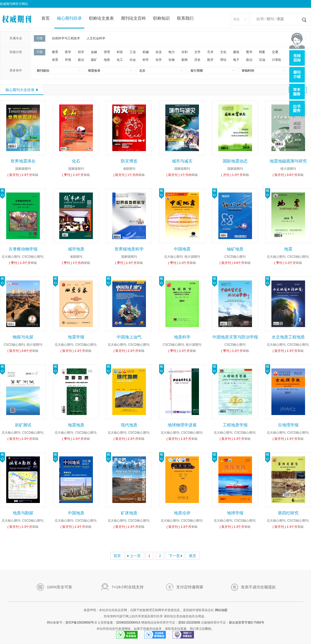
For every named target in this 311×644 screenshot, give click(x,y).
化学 (159, 60)
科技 (120, 52)
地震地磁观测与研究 (288, 161)
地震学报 (76, 337)
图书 (249, 52)
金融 (94, 52)
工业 (133, 52)
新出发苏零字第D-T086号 (247, 623)
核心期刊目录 (69, 18)
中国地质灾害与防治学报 (235, 337)
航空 (210, 60)
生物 (172, 60)
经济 (81, 52)
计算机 (277, 60)
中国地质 (76, 513)
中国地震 (182, 249)
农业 (159, 52)
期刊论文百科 (134, 18)
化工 (120, 60)
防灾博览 (129, 161)
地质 (107, 60)
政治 (249, 60)
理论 (223, 60)
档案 (262, 52)
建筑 (236, 52)
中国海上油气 (129, 337)
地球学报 (235, 513)
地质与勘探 (23, 513)
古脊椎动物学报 (23, 249)
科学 (146, 60)
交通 (275, 52)
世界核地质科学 (129, 249)
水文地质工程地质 (288, 337)
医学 (68, 52)
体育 (55, 60)
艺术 (210, 52)
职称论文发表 (101, 18)
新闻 (184, 60)
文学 (197, 52)
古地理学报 (288, 425)
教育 (55, 52)
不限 (40, 38)
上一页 (135, 556)
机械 (146, 52)
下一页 (174, 556)
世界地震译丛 (23, 161)
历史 (197, 60)
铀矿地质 (235, 249)
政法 (81, 60)
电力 (172, 52)
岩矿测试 (23, 425)
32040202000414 (128, 623)
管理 (107, 52)
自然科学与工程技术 (66, 38)
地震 (288, 249)
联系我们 (185, 18)
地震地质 (76, 425)
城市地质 (76, 249)
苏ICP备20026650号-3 (81, 623)
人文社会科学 (96, 38)
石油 (262, 60)
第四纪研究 (288, 513)
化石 (76, 161)
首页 (46, 18)
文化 (223, 52)
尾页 (192, 556)
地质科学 (182, 337)
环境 (68, 60)
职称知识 (161, 18)
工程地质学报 (235, 425)
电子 (236, 60)
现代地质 (129, 425)
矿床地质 (129, 513)
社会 (133, 60)
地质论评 (182, 513)
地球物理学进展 (182, 425)
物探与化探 (23, 337)
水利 (184, 52)
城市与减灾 (182, 161)
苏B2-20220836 (189, 623)
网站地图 (221, 610)
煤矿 (94, 60)
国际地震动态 (235, 161)
